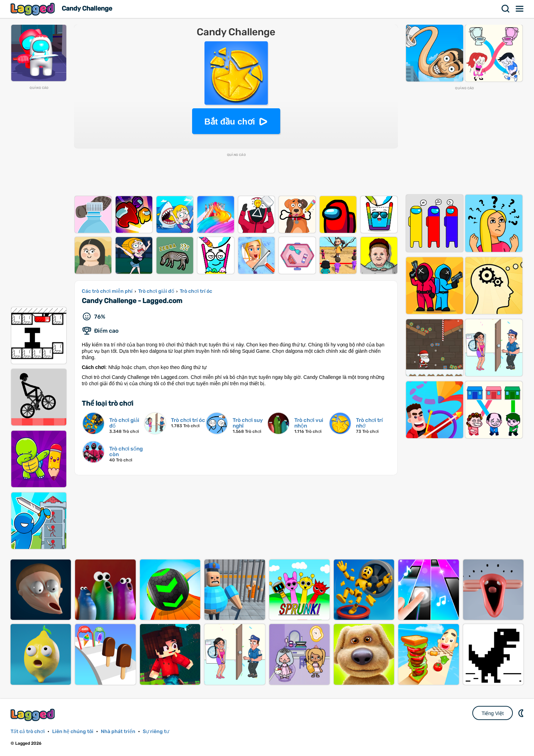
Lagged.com (33, 715)
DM (522, 713)
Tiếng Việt (493, 713)
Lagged (33, 9)
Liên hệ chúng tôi (73, 731)
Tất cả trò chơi (28, 731)
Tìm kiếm (506, 9)
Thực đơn (520, 9)
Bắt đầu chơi (230, 122)
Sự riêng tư (156, 731)
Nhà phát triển (118, 731)
